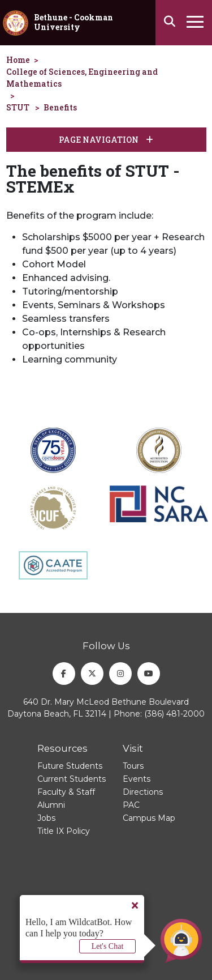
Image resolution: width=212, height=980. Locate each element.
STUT (18, 107)
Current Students (72, 779)
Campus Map (149, 818)
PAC (131, 805)
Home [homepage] (18, 60)
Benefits (60, 107)
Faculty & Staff (66, 792)
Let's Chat (108, 946)
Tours (133, 766)
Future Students (70, 766)
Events (137, 779)
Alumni (51, 805)
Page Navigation (106, 140)
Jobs (46, 818)
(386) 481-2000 (174, 714)
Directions (143, 792)
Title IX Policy (64, 831)
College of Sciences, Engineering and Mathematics (82, 78)
